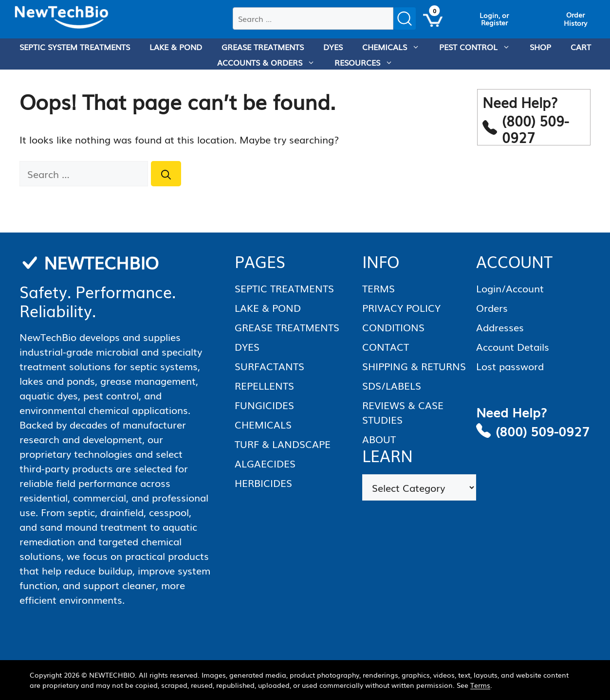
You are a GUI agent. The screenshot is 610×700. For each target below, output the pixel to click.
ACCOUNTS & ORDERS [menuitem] (271, 62)
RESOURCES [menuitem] (369, 62)
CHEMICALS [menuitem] (396, 47)
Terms (480, 685)
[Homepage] (62, 18)
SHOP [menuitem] (540, 47)
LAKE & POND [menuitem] (176, 47)
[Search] (166, 174)
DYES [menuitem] (333, 47)
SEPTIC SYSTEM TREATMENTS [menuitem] (75, 47)
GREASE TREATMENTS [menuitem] (263, 47)
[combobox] (313, 18)
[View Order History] (575, 19)
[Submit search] (405, 18)
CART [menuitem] (581, 47)
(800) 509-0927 (543, 431)
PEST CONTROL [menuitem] (480, 47)
